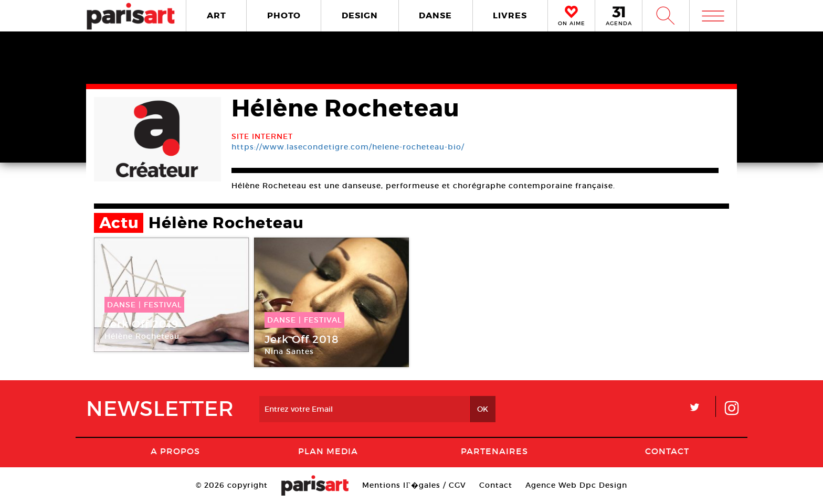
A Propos (175, 451)
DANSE (435, 15)
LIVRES (510, 15)
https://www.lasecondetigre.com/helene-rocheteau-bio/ (348, 147)
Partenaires (494, 451)
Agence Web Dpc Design (576, 485)
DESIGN (360, 15)
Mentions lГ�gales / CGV (414, 485)
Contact (667, 451)
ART (217, 15)
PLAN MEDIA (328, 451)
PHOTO (284, 15)
